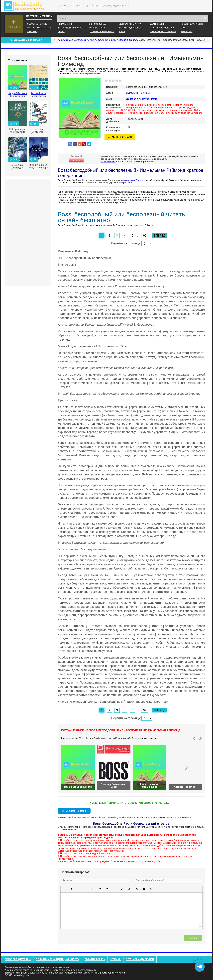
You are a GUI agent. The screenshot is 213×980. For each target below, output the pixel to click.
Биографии (92, 6)
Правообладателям (18, 959)
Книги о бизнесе (97, 24)
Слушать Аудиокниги (114, 6)
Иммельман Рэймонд (138, 93)
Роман (155, 99)
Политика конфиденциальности (58, 959)
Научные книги (97, 28)
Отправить (193, 938)
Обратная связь (95, 959)
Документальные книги (101, 32)
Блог (78, 6)
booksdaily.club (26, 6)
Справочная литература (163, 32)
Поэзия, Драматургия (192, 24)
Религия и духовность (132, 28)
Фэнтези (32, 32)
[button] (64, 889)
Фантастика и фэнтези (40, 28)
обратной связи (116, 973)
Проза (61, 32)
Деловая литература (138, 99)
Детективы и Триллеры (70, 28)
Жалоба (76, 160)
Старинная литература (162, 28)
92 (145, 235)
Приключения (65, 24)
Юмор (122, 32)
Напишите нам (108, 161)
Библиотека (64, 6)
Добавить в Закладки (26, 40)
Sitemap (115, 959)
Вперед (160, 235)
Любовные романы (37, 24)
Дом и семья (157, 24)
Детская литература (130, 24)
